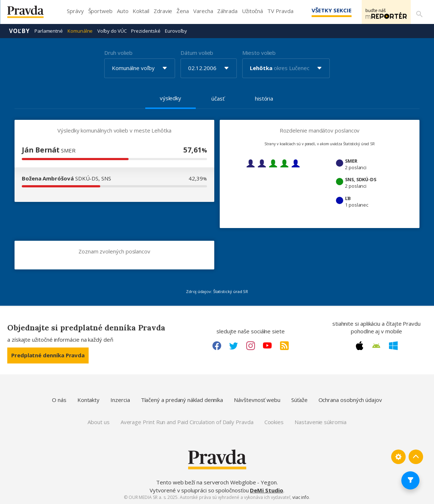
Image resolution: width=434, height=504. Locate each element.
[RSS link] (284, 345)
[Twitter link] (234, 345)
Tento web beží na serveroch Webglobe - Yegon (216, 482)
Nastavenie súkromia (321, 422)
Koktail (141, 11)
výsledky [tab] (171, 98)
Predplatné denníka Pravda (48, 355)
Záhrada (227, 11)
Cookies (274, 422)
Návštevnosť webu (257, 399)
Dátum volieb (197, 52)
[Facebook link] (217, 345)
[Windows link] (393, 345)
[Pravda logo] (31, 14)
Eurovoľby (176, 31)
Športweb (100, 11)
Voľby (19, 31)
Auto (123, 11)
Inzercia (120, 399)
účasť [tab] (218, 98)
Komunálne (80, 31)
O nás (59, 399)
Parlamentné (49, 31)
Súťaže (299, 399)
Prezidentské (146, 31)
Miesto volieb (259, 52)
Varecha (203, 11)
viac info (301, 497)
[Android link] (376, 345)
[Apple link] (360, 345)
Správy (75, 11)
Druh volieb (118, 52)
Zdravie (163, 11)
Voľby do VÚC (112, 31)
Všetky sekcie (321, 10)
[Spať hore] (416, 457)
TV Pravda (280, 11)
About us (98, 422)
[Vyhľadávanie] (418, 12)
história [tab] (264, 98)
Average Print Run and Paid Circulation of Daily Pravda (187, 422)
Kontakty (88, 399)
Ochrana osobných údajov (350, 399)
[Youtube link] (267, 345)
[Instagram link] (251, 345)
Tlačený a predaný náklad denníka (182, 399)
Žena (183, 11)
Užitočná (252, 11)
